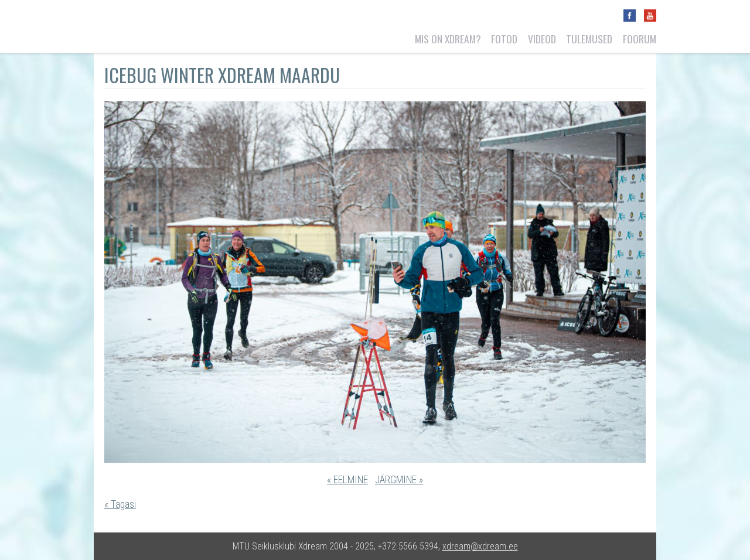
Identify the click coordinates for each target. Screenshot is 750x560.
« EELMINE (347, 480)
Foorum (640, 39)
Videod (542, 39)
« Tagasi (120, 504)
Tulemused (589, 39)
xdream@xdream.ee (480, 546)
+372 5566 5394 (408, 546)
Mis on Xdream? (448, 39)
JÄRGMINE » (399, 480)
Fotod (504, 39)
